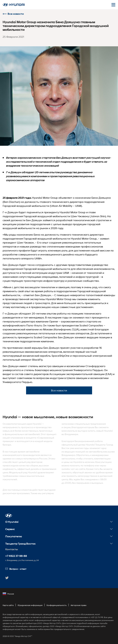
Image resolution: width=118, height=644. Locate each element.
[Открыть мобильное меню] (113, 5)
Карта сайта (8, 605)
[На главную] (14, 5)
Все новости (13, 14)
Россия (8, 594)
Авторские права (78, 605)
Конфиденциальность (57, 605)
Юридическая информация (30, 605)
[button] (9, 516)
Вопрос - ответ (16, 569)
